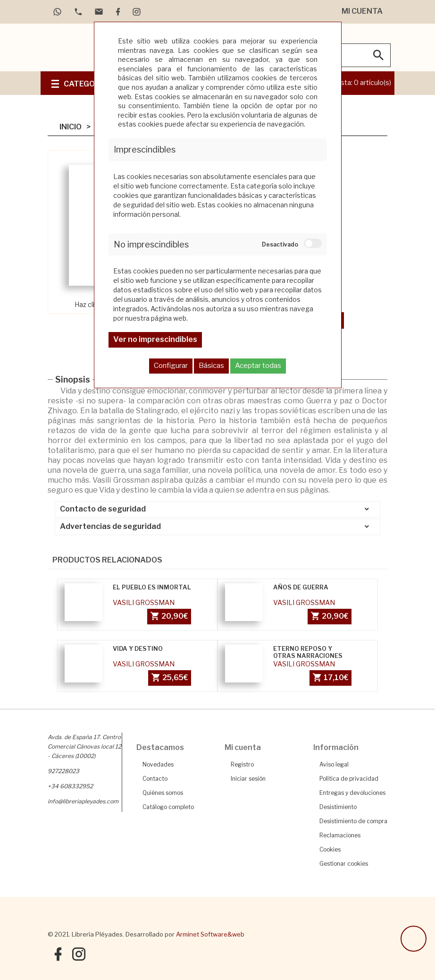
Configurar (171, 366)
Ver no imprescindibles (155, 339)
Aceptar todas (258, 366)
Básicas (211, 366)
